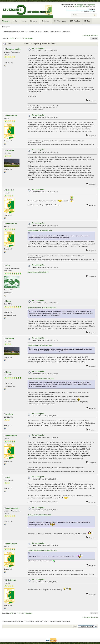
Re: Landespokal (38, 49)
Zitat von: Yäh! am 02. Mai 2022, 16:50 (39, 515)
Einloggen (34, 21)
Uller (8, 265)
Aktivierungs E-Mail (80, 7)
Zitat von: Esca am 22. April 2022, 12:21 (40, 230)
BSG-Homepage (60, 21)
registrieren (91, 5)
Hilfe (15, 21)
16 (13, 38)
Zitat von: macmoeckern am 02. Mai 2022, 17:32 (42, 550)
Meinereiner (12, 115)
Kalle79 (9, 414)
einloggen (80, 5)
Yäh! (8, 477)
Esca (8, 301)
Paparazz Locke (13, 49)
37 (23, 38)
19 (19, 38)
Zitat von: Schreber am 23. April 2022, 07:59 (41, 379)
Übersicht (6, 21)
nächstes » (94, 35)
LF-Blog (87, 21)
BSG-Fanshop (75, 21)
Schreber (10, 150)
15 (11, 38)
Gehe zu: (75, 627)
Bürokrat (10, 190)
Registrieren (46, 21)
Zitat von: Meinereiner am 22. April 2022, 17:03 (42, 308)
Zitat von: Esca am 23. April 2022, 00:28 (40, 345)
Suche (24, 21)
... (9, 38)
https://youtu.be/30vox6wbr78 (38, 272)
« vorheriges (87, 35)
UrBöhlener (11, 580)
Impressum (6, 27)
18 (17, 38)
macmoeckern (13, 508)
